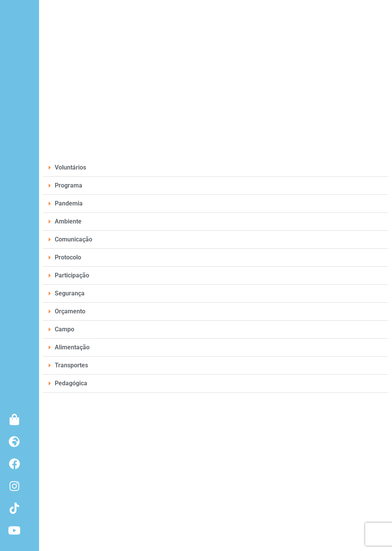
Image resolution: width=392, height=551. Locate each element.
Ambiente (68, 221)
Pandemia (69, 203)
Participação (72, 275)
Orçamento (70, 311)
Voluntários (70, 167)
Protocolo (68, 257)
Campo (65, 329)
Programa (69, 185)
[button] (216, 168)
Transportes (71, 365)
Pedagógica (71, 383)
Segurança (70, 293)
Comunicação (73, 239)
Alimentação (72, 347)
